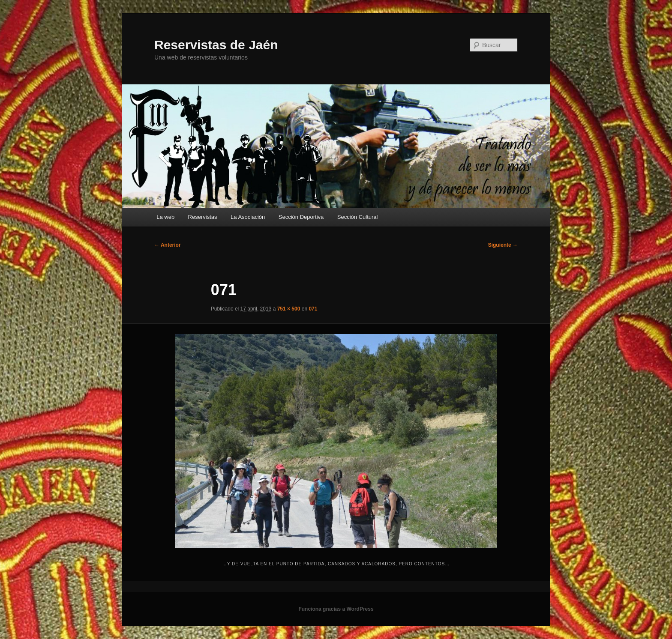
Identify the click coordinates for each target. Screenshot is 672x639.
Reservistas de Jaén (216, 45)
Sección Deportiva (301, 217)
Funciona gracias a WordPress (336, 609)
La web (165, 217)
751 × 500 (289, 309)
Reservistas (203, 217)
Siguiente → (503, 245)
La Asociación (248, 217)
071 (313, 309)
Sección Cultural (358, 217)
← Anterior (168, 245)
